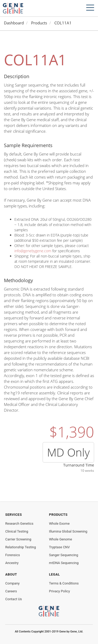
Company (12, 583)
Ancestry (12, 563)
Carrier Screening (18, 539)
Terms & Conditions (64, 583)
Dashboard (14, 23)
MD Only (68, 452)
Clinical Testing (17, 531)
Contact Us (14, 599)
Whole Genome (61, 539)
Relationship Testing (21, 547)
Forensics (13, 555)
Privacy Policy (60, 591)
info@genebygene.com (33, 251)
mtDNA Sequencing (64, 563)
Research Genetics (19, 524)
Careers (11, 591)
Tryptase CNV (59, 547)
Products (39, 23)
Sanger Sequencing (64, 555)
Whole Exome (59, 524)
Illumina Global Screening (68, 531)
